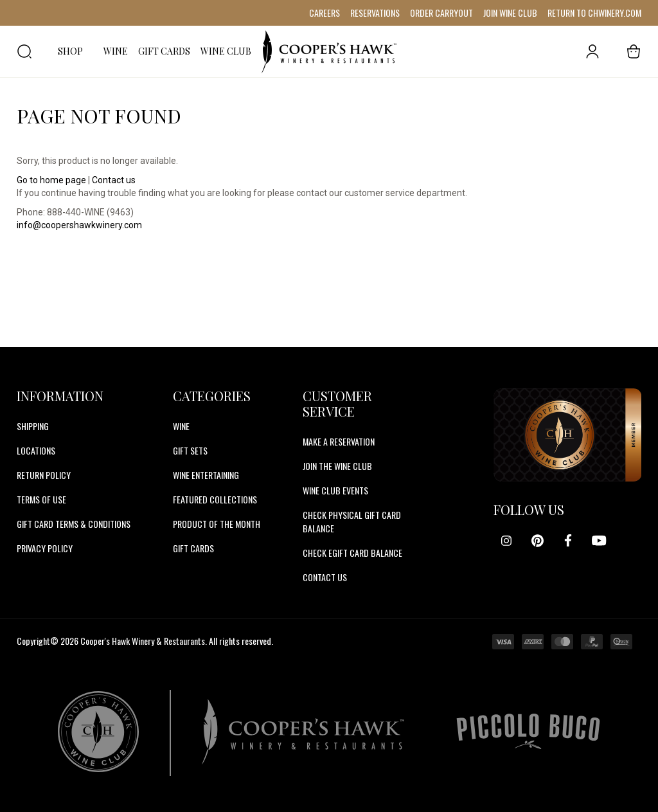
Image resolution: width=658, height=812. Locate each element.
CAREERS (325, 13)
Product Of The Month (217, 524)
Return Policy (44, 475)
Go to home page (51, 180)
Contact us (114, 180)
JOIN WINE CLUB (510, 13)
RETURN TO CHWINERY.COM (594, 13)
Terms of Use (41, 499)
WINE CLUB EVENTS (335, 490)
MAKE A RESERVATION (339, 441)
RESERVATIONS (375, 13)
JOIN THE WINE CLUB (337, 466)
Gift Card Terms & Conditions (74, 524)
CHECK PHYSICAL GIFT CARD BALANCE (352, 521)
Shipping (33, 426)
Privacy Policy (45, 548)
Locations (36, 450)
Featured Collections (215, 499)
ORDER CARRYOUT (441, 13)
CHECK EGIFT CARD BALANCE (352, 553)
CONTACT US (325, 577)
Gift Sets (190, 450)
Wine (181, 426)
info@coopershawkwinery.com (79, 225)
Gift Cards (193, 548)
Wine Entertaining (206, 475)
